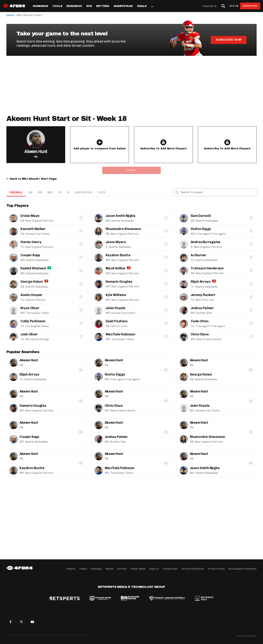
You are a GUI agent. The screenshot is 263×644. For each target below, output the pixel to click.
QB (30, 192)
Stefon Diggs (201, 229)
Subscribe (250, 6)
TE (60, 192)
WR (50, 192)
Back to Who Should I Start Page (33, 179)
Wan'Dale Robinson (120, 334)
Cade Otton (200, 321)
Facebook (10, 622)
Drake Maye (30, 216)
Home (10, 15)
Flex (102, 192)
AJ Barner (198, 255)
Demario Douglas (119, 282)
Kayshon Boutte (118, 255)
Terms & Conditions (193, 569)
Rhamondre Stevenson (123, 229)
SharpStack (123, 6)
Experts (154, 569)
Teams (83, 569)
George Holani (32, 282)
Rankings (40, 6)
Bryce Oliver (30, 308)
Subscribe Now (229, 40)
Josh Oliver (29, 334)
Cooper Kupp (30, 255)
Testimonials (170, 569)
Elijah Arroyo (201, 282)
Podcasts (210, 6)
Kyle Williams (116, 295)
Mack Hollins (115, 268)
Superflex (84, 192)
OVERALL (16, 192)
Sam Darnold (201, 216)
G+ (32, 622)
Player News (138, 569)
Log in (234, 6)
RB (40, 192)
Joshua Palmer (202, 308)
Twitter (21, 622)
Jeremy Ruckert (203, 295)
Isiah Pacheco (117, 321)
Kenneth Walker (33, 229)
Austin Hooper (31, 295)
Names (109, 569)
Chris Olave (200, 334)
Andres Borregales (205, 242)
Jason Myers (116, 242)
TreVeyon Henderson (207, 268)
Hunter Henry (31, 242)
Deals (142, 6)
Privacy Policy (216, 569)
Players (71, 569)
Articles (122, 569)
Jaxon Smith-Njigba (121, 216)
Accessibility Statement (242, 569)
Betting (103, 6)
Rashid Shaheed (33, 268)
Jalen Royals (115, 308)
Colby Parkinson (33, 321)
